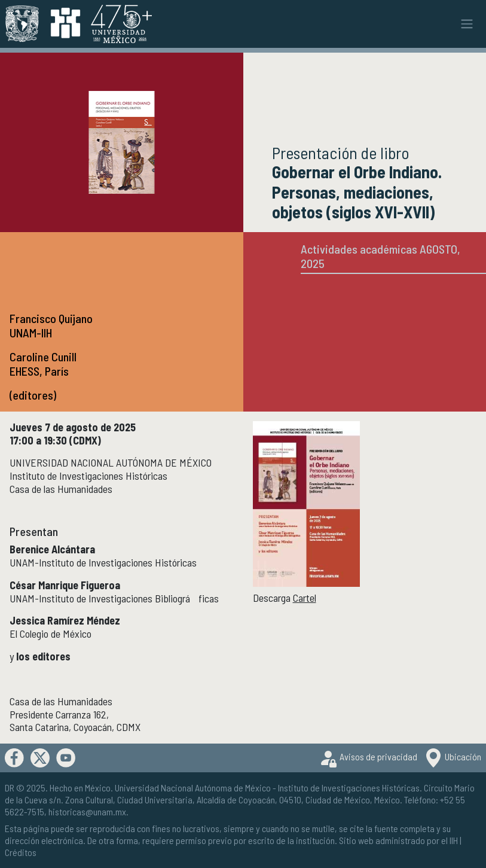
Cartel (305, 598)
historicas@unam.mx (87, 811)
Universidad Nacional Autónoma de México (193, 788)
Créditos (21, 852)
